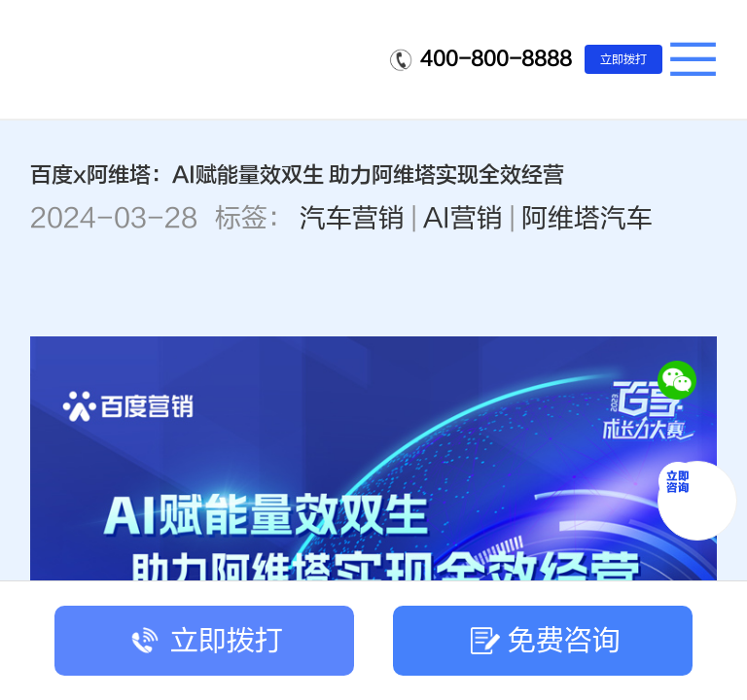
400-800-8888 (496, 59)
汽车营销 (352, 218)
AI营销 (463, 218)
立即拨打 (623, 59)
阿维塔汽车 (587, 218)
